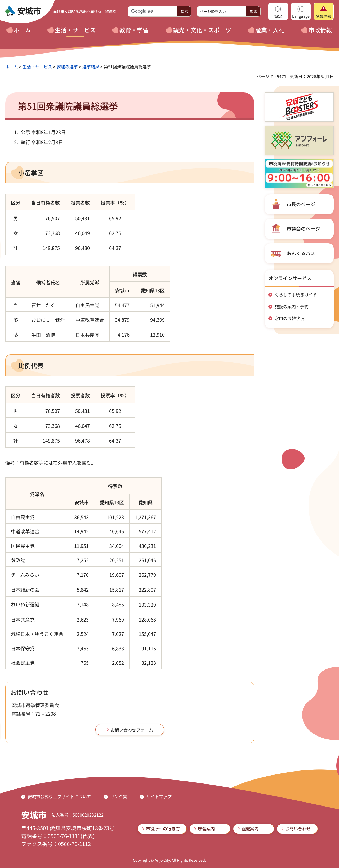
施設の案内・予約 (292, 306)
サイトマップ (159, 796)
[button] (278, 11)
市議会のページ (303, 228)
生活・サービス (37, 67)
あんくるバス (301, 253)
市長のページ (301, 204)
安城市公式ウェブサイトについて (59, 796)
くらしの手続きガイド (296, 294)
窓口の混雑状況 (289, 318)
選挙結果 (91, 67)
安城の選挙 (67, 67)
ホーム (12, 67)
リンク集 (119, 796)
